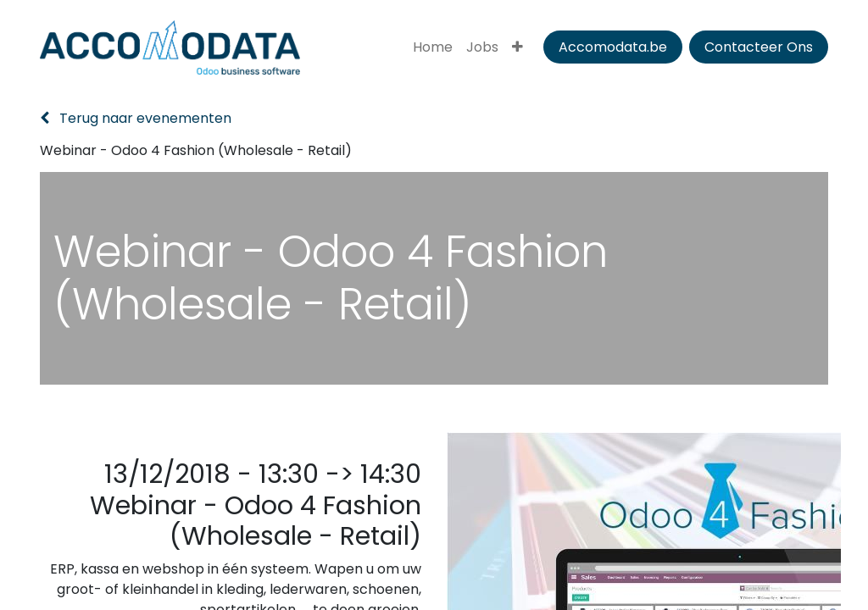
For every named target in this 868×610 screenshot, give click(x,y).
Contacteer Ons (759, 47)
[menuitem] (433, 47)
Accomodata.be (613, 47)
